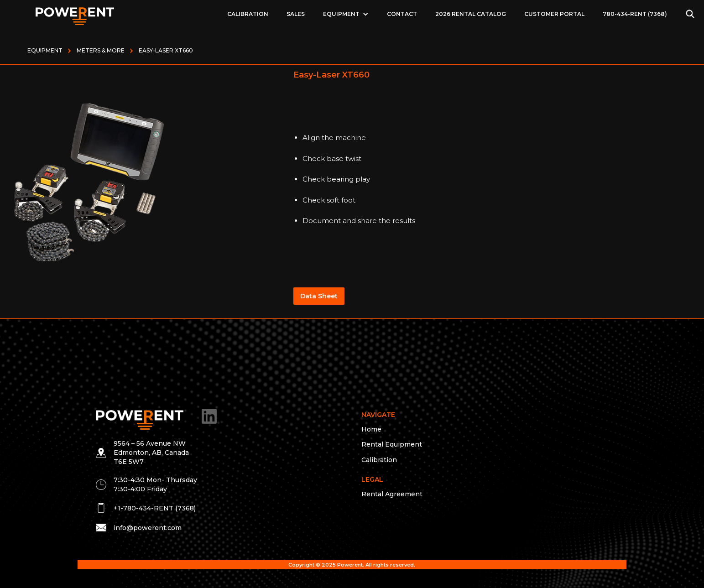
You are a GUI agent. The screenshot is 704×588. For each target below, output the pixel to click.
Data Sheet (319, 296)
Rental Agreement (392, 494)
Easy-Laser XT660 (166, 50)
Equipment (45, 50)
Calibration (248, 14)
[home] (75, 14)
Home (371, 429)
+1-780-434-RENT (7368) (155, 508)
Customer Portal (554, 14)
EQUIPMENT (341, 14)
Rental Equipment (392, 444)
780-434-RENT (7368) (635, 14)
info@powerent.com (148, 528)
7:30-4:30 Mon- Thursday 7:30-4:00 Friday (155, 484)
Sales (296, 14)
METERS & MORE (101, 50)
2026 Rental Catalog (471, 14)
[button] (346, 14)
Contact (402, 14)
